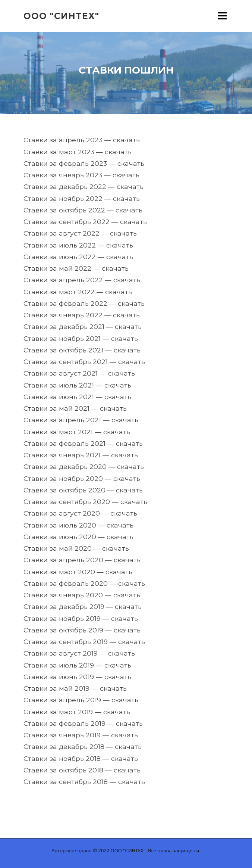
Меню (222, 16)
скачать (126, 140)
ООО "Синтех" (61, 16)
